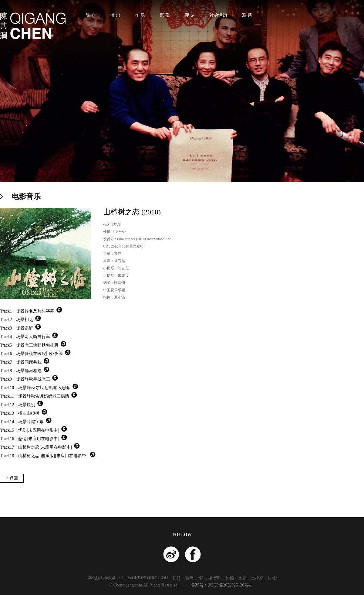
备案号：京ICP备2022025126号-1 (221, 585)
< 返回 (12, 478)
